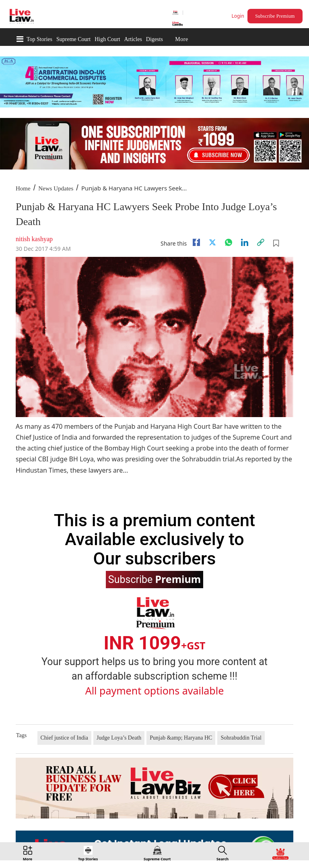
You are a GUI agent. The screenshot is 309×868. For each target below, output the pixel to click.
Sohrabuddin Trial (241, 738)
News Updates (56, 188)
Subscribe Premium (275, 16)
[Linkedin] (245, 242)
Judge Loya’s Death (119, 738)
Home (23, 188)
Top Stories (39, 39)
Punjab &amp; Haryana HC (181, 738)
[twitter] (212, 242)
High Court (107, 39)
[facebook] (196, 242)
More (181, 39)
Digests (154, 39)
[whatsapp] (229, 242)
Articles (133, 39)
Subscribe (154, 579)
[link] (261, 242)
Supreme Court (73, 39)
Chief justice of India (65, 738)
